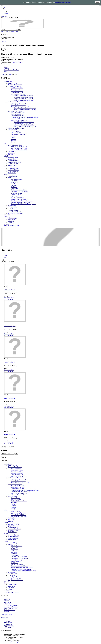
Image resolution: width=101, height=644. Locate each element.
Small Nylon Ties (16, 212)
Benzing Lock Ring (16, 193)
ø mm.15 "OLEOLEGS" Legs (19, 147)
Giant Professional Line (17, 116)
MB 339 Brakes (12, 173)
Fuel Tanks (7, 215)
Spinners (7, 224)
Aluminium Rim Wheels (14, 162)
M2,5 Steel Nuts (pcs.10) (10, 326)
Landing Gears (8, 82)
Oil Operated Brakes (13, 170)
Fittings (4, 74)
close (97, 2)
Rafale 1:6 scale (15, 131)
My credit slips (8, 623)
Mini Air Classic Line (17, 88)
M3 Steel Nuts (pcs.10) (10, 362)
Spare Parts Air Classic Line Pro (20, 106)
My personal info (9, 626)
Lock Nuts (14, 184)
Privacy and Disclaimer (11, 608)
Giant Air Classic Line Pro (18, 105)
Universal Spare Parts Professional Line (25, 127)
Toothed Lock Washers (17, 198)
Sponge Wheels (12, 159)
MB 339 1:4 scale (16, 133)
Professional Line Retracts (15, 111)
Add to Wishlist (8, 299)
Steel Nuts (14, 187)
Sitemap (6, 611)
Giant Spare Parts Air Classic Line (24, 100)
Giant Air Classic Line (17, 92)
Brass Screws (15, 181)
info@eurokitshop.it (14, 642)
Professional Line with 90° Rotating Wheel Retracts (25, 117)
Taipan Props (11, 219)
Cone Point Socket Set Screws (19, 192)
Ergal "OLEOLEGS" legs (15, 145)
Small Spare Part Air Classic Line (24, 97)
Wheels (6, 156)
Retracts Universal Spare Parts (16, 128)
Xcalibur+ (14, 136)
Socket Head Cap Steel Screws (19, 199)
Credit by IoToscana (6, 614)
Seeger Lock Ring (16, 195)
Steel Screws (14, 182)
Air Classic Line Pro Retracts (16, 102)
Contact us (4, 16)
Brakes (6, 167)
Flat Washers (14, 196)
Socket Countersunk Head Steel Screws (22, 201)
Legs (5, 144)
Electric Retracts (12, 83)
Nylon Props (11, 222)
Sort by (3, 260)
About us (7, 601)
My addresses (8, 624)
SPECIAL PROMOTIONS (11, 226)
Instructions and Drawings (11, 70)
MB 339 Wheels (12, 165)
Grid (5, 256)
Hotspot (13, 137)
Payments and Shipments (11, 605)
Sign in (3, 7)
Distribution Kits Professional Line (21, 119)
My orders (7, 621)
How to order (8, 604)
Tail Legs (10, 154)
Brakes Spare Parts (13, 171)
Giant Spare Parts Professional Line (24, 125)
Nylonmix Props (12, 218)
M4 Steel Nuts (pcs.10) (10, 398)
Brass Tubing (11, 209)
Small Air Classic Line (17, 89)
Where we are (8, 602)
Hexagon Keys (15, 188)
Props (6, 216)
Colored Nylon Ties (13, 210)
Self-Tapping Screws (17, 179)
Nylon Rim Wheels (13, 161)
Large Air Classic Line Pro (18, 103)
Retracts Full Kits (12, 130)
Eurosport (14, 142)
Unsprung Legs (12, 151)
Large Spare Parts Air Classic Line (24, 99)
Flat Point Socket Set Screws (19, 190)
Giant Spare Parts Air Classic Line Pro (25, 109)
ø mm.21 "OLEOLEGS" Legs (19, 148)
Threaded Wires (12, 205)
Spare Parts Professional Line (19, 120)
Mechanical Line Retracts (15, 85)
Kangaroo (14, 140)
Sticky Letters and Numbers (15, 213)
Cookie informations (10, 610)
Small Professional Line (18, 113)
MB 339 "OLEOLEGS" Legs (19, 150)
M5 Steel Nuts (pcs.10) (10, 434)
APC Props (11, 221)
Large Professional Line (18, 114)
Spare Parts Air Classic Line (19, 94)
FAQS (6, 71)
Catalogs (7, 68)
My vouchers (8, 627)
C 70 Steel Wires (12, 207)
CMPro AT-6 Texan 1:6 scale (19, 134)
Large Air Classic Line (17, 91)
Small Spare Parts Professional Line (24, 122)
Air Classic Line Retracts (14, 86)
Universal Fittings (12, 176)
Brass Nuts (14, 185)
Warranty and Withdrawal (11, 607)
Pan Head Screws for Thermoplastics (21, 202)
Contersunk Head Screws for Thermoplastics (23, 204)
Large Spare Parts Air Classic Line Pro (25, 108)
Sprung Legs (11, 153)
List (5, 257)
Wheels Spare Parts (13, 164)
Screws (9, 74)
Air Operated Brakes (13, 168)
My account (4, 618)
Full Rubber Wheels (13, 157)
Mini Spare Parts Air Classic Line (24, 96)
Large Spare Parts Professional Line (24, 123)
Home (6, 67)
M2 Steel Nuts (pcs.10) (10, 290)
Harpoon (13, 139)
